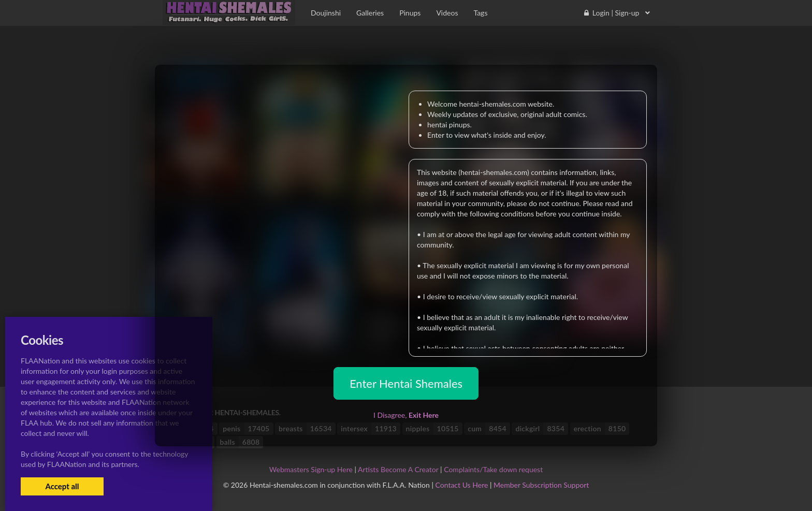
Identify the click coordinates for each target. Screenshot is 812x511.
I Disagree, (406, 415)
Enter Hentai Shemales (406, 383)
